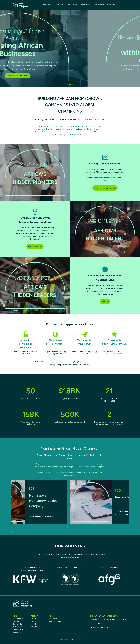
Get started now (35, 246)
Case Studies (112, 5)
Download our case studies (105, 188)
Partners (60, 5)
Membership (85, 5)
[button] (13, 531)
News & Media (99, 5)
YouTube (34, 624)
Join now (105, 302)
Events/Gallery (72, 5)
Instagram (35, 627)
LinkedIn (34, 619)
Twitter (33, 621)
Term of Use (53, 619)
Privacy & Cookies (55, 621)
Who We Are (47, 5)
